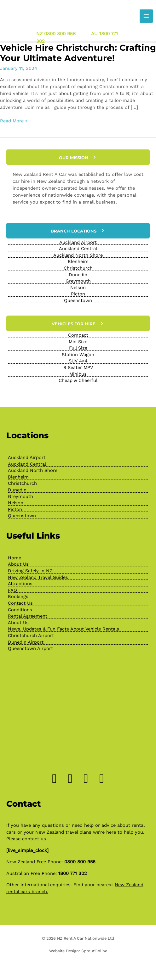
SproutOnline (94, 951)
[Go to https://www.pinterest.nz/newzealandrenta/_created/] (86, 779)
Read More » (14, 121)
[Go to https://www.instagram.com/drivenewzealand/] (70, 779)
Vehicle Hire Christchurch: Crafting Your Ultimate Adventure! (78, 53)
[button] (78, 157)
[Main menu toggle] (146, 16)
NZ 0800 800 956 (56, 33)
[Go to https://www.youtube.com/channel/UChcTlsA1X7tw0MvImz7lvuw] (102, 779)
